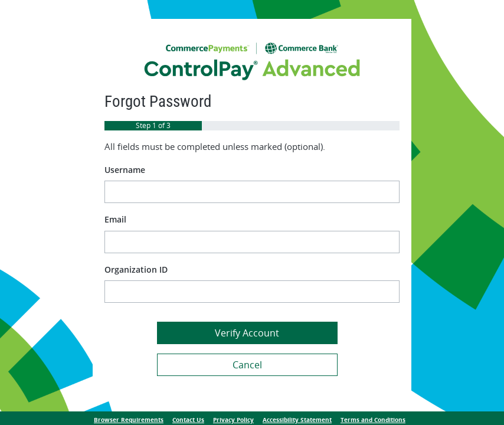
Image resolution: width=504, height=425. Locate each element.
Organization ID (136, 269)
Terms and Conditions (373, 420)
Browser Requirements (129, 420)
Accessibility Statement (297, 420)
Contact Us (188, 420)
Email (115, 219)
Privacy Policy (233, 420)
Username (125, 170)
